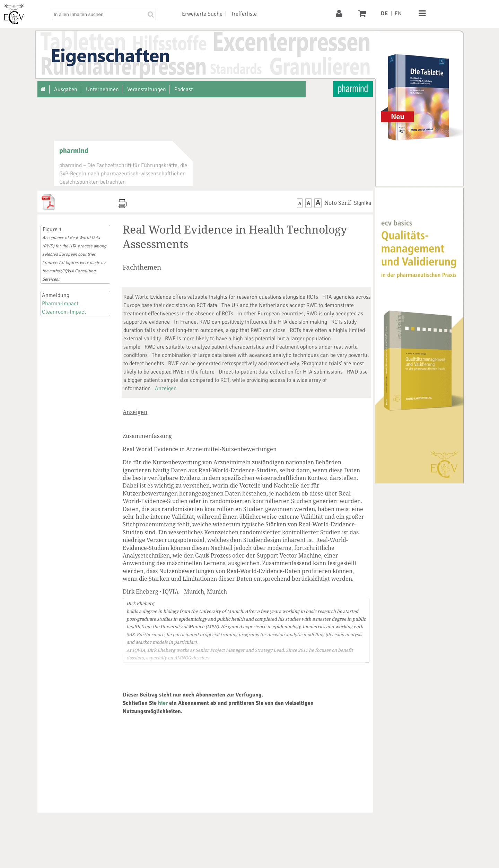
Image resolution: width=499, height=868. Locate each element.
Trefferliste (244, 14)
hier (163, 703)
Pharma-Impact (60, 304)
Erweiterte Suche (202, 14)
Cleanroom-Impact (64, 312)
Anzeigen (166, 388)
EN (398, 14)
